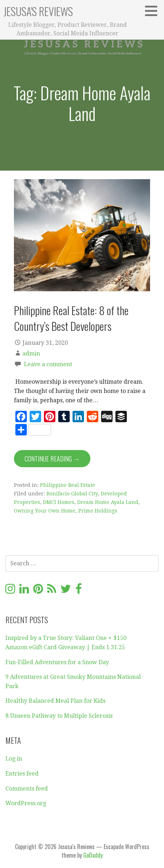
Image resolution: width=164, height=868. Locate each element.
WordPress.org (26, 803)
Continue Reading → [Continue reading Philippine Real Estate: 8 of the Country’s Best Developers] (52, 459)
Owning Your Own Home (45, 511)
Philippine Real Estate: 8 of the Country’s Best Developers (71, 318)
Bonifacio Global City (72, 494)
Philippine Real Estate (68, 485)
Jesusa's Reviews (38, 11)
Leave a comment (48, 364)
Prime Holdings (98, 511)
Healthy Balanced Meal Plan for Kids (55, 701)
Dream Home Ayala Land (108, 502)
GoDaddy (93, 855)
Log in (14, 759)
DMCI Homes (59, 502)
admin (31, 354)
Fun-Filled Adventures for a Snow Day (57, 662)
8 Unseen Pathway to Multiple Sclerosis (59, 716)
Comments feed (27, 789)
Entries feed (22, 774)
